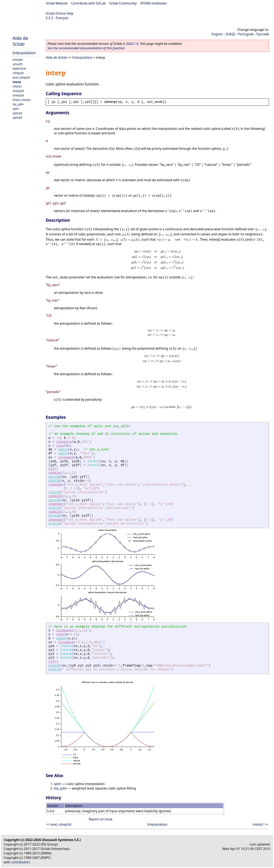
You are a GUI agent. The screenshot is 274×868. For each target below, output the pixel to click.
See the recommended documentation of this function (86, 48)
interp (17, 82)
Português (246, 34)
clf (51, 469)
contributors (21, 862)
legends (55, 485)
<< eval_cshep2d (59, 824)
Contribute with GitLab (88, 3)
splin (16, 109)
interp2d (18, 91)
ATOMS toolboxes (154, 3)
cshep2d (18, 73)
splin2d (17, 113)
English (217, 34)
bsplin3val (19, 68)
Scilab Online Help (60, 13)
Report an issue (101, 819)
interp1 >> (260, 824)
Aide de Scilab (20, 41)
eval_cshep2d (21, 77)
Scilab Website (57, 3)
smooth (18, 64)
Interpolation (24, 53)
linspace (64, 442)
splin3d (17, 118)
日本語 (230, 34)
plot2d (54, 477)
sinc (60, 446)
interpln (18, 60)
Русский (263, 34)
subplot (55, 473)
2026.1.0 (132, 44)
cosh (60, 634)
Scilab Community (123, 3)
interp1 (17, 86)
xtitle (54, 492)
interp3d (18, 95)
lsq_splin (18, 104)
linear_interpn (22, 100)
